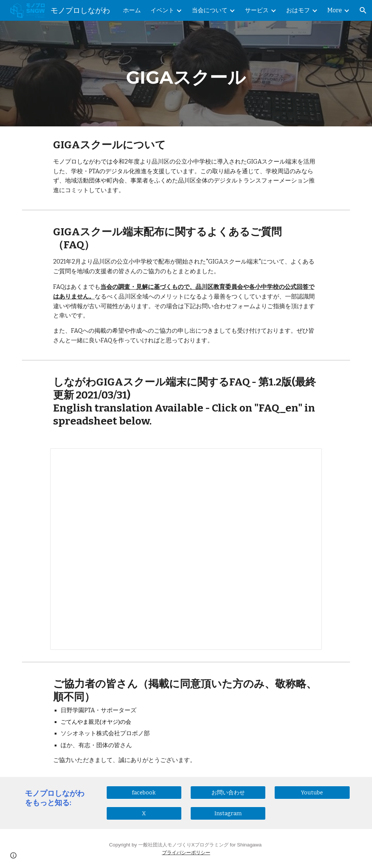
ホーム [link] (132, 10)
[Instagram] (228, 814)
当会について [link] (210, 10)
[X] (144, 814)
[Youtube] (312, 792)
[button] (363, 10)
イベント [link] (162, 10)
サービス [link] (257, 10)
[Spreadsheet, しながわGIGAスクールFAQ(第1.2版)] (186, 549)
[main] (186, 74)
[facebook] (144, 792)
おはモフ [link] (298, 10)
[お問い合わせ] (228, 793)
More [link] (335, 10)
